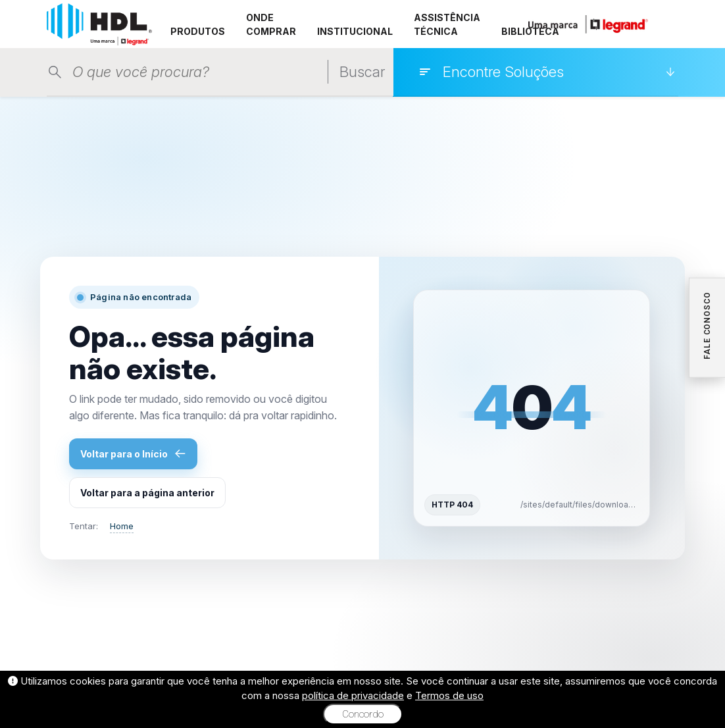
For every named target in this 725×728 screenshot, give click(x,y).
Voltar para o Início (133, 454)
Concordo (363, 714)
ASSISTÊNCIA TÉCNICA (447, 24)
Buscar (362, 72)
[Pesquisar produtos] (200, 72)
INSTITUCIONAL (355, 31)
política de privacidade (353, 695)
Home (122, 526)
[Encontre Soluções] (547, 72)
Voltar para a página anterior (147, 493)
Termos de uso (449, 695)
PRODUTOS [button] (198, 31)
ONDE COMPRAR (271, 24)
